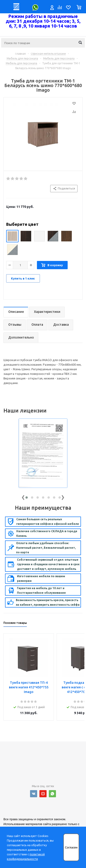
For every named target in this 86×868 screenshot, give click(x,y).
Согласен (71, 847)
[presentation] (23, 496)
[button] (27, 498)
